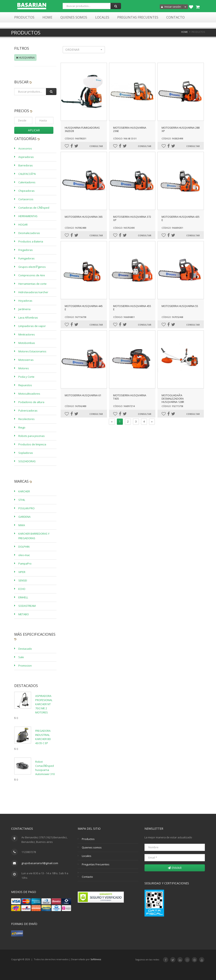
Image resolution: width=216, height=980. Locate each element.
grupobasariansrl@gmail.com (40, 863)
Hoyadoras (25, 301)
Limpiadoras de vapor (32, 326)
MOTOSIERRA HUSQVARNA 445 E (84, 308)
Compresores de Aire (32, 275)
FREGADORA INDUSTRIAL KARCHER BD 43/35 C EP (43, 737)
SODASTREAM (27, 606)
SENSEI (23, 580)
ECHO (22, 589)
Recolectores (26, 419)
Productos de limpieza (32, 444)
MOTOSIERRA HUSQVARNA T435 (130, 397)
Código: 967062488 (76, 406)
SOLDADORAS (27, 461)
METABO (24, 614)
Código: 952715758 (172, 406)
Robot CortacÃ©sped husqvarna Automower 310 (45, 768)
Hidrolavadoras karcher (33, 292)
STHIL (22, 500)
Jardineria (24, 309)
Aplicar (34, 130)
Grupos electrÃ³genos (32, 267)
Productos (24, 17)
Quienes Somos (74, 17)
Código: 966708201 (76, 138)
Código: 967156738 (76, 317)
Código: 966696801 (124, 317)
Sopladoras (26, 453)
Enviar (175, 868)
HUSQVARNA (25, 58)
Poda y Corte (26, 377)
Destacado (25, 649)
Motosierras (26, 360)
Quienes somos (92, 847)
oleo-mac (24, 555)
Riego (22, 427)
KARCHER (24, 491)
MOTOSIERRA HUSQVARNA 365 (84, 217)
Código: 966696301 (172, 228)
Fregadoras (26, 250)
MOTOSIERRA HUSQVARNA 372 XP (132, 218)
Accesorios (25, 148)
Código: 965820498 (172, 138)
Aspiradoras (26, 157)
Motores (24, 368)
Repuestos (25, 385)
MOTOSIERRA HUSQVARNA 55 (180, 306)
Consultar (96, 146)
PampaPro (25, 564)
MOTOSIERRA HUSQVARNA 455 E (132, 308)
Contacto (175, 17)
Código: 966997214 (124, 406)
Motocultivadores (29, 394)
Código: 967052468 (172, 317)
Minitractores (27, 334)
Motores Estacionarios (32, 351)
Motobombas (27, 343)
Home (47, 17)
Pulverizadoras (28, 411)
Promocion (25, 666)
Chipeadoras (26, 191)
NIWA (22, 525)
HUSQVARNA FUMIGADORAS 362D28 (82, 129)
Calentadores (27, 182)
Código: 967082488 (76, 228)
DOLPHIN (24, 547)
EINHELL (23, 597)
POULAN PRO (26, 508)
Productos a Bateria (31, 241)
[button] (84, 50)
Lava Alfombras (28, 318)
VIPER (22, 572)
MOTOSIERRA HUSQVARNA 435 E (181, 218)
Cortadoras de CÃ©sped (34, 208)
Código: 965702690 (124, 228)
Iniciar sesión (171, 7)
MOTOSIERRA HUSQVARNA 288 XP (181, 129)
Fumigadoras (26, 258)
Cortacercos (26, 199)
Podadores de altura (31, 402)
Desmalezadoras (29, 233)
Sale (21, 657)
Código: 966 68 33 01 (125, 138)
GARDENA (24, 517)
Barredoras (26, 165)
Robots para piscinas (32, 436)
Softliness (96, 959)
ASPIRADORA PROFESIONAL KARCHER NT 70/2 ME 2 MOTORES (44, 704)
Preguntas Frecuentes (138, 17)
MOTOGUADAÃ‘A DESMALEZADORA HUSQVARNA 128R (173, 399)
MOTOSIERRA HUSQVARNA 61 (83, 395)
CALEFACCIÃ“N (27, 174)
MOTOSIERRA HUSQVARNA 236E (130, 129)
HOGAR (23, 225)
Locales (102, 17)
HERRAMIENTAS (28, 216)
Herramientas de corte (32, 284)
